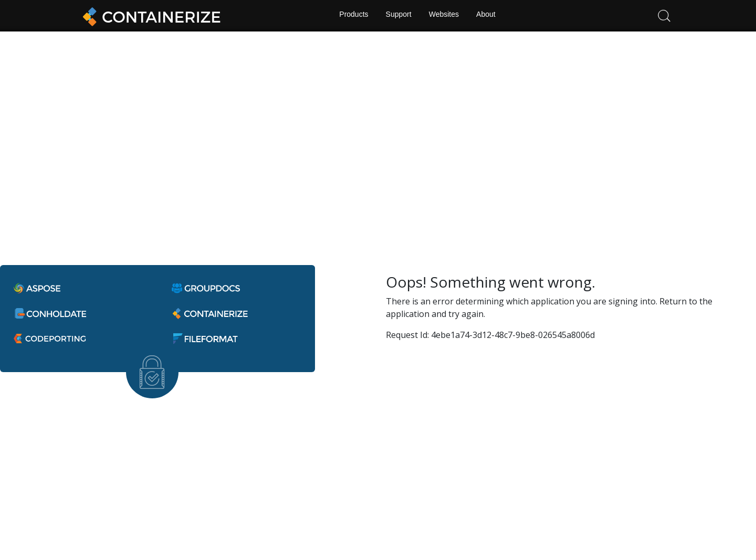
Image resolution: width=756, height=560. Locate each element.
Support (398, 16)
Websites (444, 16)
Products (352, 16)
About (487, 16)
